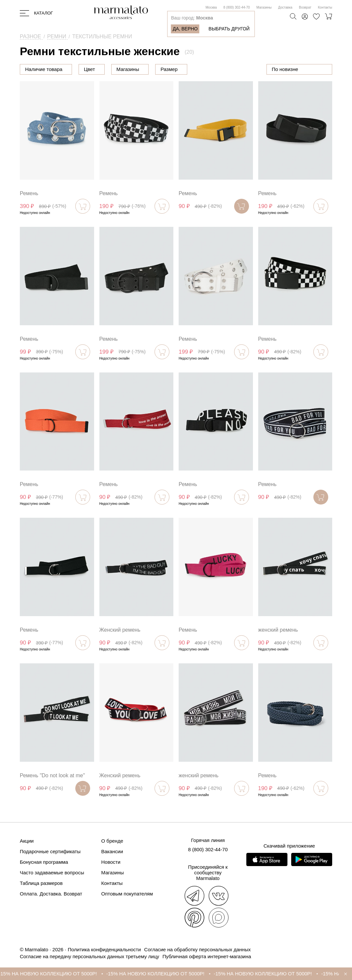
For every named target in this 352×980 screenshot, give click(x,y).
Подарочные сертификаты (50, 851)
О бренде (112, 841)
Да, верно (185, 29)
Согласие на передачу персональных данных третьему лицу (89, 956)
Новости (111, 862)
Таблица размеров (41, 883)
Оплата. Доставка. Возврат (51, 894)
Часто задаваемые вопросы (52, 873)
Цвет (123, 69)
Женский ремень (120, 630)
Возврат (305, 7)
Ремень (29, 193)
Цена (90, 69)
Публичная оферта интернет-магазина (207, 956)
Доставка (285, 7)
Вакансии (112, 851)
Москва (211, 7)
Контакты (325, 7)
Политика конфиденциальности (104, 949)
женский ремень (278, 630)
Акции (27, 841)
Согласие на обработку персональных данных (198, 949)
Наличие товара (44, 69)
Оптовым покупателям (127, 894)
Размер (202, 69)
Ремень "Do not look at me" (52, 775)
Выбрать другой (229, 29)
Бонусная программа (44, 862)
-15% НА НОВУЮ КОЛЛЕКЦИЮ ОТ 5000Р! (56, 974)
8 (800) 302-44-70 (237, 7)
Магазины (264, 7)
